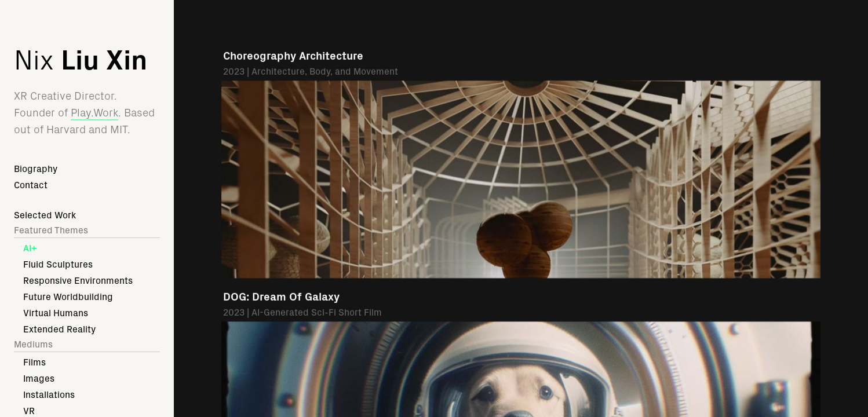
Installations (49, 395)
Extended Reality (59, 329)
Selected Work (45, 215)
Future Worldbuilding (68, 297)
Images (39, 378)
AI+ (30, 248)
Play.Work (94, 113)
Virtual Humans (56, 313)
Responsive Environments (78, 281)
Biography (36, 169)
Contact (31, 185)
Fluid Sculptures (58, 264)
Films (34, 362)
